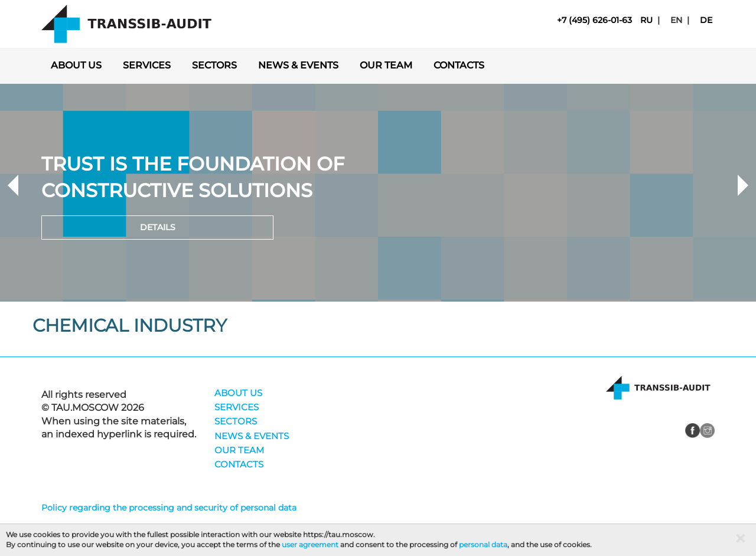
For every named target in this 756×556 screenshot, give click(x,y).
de (706, 20)
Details (158, 227)
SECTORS (214, 65)
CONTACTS (459, 65)
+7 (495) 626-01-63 (594, 20)
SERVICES (147, 65)
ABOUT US (76, 65)
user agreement (310, 544)
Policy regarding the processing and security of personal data (169, 508)
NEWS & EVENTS (298, 65)
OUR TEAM (386, 65)
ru (646, 20)
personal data (483, 544)
